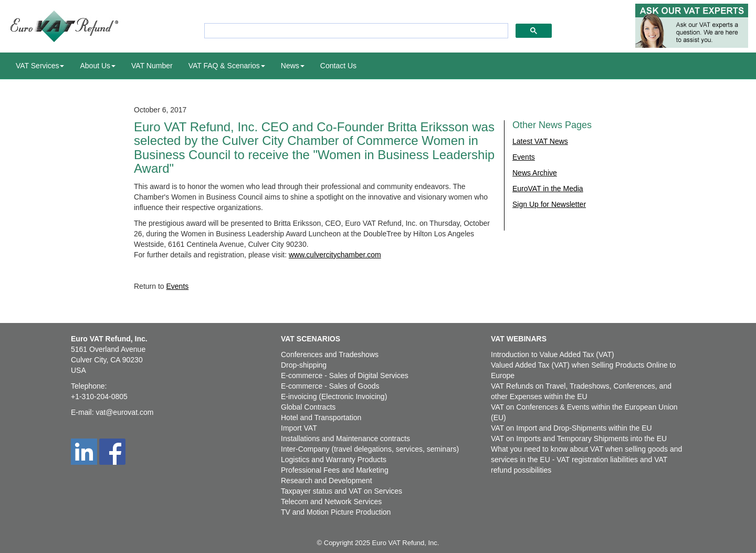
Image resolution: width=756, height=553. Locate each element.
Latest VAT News (540, 141)
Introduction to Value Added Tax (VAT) (553, 354)
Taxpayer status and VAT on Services (342, 491)
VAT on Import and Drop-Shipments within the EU (571, 428)
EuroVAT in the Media (548, 189)
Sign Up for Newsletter (549, 204)
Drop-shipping (304, 365)
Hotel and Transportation (321, 418)
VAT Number (152, 66)
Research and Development (327, 481)
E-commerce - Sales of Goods (330, 386)
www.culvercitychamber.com (335, 255)
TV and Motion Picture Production (336, 512)
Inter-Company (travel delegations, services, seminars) (370, 449)
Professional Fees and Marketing (335, 470)
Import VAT (299, 428)
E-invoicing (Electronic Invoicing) (334, 397)
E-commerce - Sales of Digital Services (345, 375)
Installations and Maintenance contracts (345, 439)
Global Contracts (308, 407)
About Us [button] (98, 66)
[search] (355, 31)
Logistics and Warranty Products (334, 460)
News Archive (535, 173)
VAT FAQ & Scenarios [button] (227, 66)
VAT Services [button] (40, 66)
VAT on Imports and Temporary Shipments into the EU (579, 439)
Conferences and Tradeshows (330, 354)
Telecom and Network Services (331, 502)
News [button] (293, 66)
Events (177, 286)
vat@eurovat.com (124, 412)
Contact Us (338, 66)
